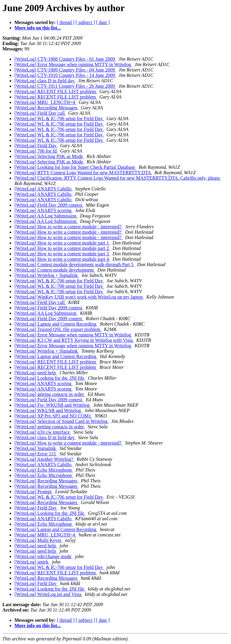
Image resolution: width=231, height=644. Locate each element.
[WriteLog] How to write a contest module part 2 (62, 248)
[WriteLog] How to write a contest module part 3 (62, 254)
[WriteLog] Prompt (34, 492)
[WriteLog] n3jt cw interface (43, 432)
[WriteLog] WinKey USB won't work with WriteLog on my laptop (79, 297)
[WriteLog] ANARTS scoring (43, 210)
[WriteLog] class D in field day (45, 81)
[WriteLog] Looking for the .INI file (50, 378)
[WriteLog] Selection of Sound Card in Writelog (62, 421)
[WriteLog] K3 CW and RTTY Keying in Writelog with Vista (74, 340)
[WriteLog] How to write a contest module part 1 (62, 243)
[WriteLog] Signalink (36, 448)
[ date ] (103, 22)
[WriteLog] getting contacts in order (50, 394)
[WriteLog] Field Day (36, 146)
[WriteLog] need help (36, 373)
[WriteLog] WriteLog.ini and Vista (48, 594)
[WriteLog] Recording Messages (46, 108)
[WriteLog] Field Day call (40, 113)
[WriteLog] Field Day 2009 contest (49, 205)
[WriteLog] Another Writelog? (44, 459)
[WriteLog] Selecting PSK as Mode (49, 156)
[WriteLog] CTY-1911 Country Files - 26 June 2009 (65, 86)
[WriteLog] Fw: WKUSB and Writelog (53, 405)
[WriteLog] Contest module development (55, 270)
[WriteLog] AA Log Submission (46, 216)
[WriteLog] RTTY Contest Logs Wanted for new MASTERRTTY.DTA (83, 173)
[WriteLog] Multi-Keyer (38, 540)
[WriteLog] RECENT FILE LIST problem (56, 91)
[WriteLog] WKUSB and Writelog (48, 410)
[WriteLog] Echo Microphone (44, 470)
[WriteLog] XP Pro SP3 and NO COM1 (53, 416)
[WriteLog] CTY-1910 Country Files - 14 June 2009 (65, 75)
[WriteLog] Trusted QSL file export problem (58, 329)
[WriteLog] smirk (32, 562)
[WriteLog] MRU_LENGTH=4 (45, 102)
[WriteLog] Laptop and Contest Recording (56, 324)
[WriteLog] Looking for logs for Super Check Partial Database (75, 167)
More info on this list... (38, 28)
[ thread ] (66, 22)
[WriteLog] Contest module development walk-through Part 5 (75, 264)
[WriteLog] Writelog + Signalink (47, 275)
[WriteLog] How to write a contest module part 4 (62, 259)
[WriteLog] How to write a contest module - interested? (69, 227)
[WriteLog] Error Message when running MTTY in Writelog (73, 64)
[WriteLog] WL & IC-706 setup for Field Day (59, 118)
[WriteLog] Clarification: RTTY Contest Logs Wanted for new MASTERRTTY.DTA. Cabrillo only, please (118, 178)
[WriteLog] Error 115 (36, 454)
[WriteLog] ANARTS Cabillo (43, 189)
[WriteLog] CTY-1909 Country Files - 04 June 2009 (65, 70)
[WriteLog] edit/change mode (44, 556)
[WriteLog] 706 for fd (36, 151)
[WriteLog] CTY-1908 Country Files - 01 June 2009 (65, 59)
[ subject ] (85, 22)
